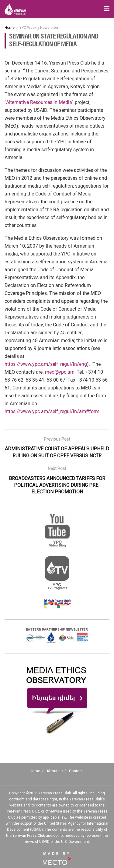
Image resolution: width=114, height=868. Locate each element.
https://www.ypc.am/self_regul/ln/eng (46, 364)
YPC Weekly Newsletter (39, 28)
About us (55, 771)
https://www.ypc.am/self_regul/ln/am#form (52, 411)
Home (10, 28)
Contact (76, 771)
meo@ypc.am (60, 372)
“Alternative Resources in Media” (39, 102)
